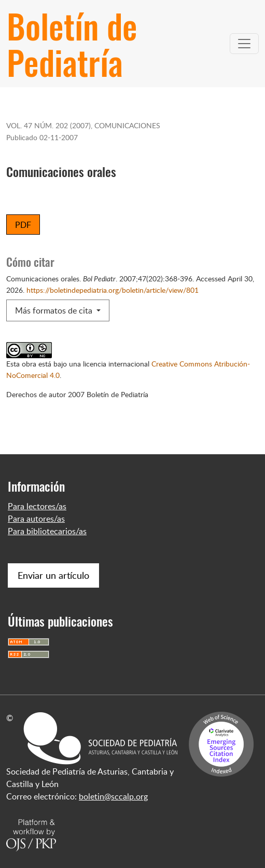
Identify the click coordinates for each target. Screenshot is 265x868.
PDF (23, 225)
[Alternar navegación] (244, 44)
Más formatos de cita (55, 310)
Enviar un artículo (53, 575)
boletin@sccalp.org (113, 796)
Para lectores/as (37, 506)
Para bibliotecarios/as (47, 531)
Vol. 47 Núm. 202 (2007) (48, 125)
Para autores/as (36, 519)
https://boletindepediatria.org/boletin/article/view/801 (113, 290)
